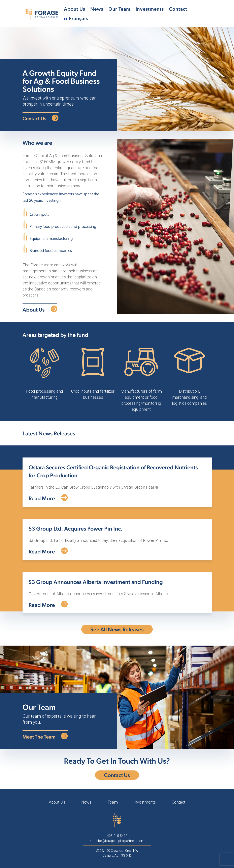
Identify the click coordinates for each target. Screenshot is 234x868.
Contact (178, 9)
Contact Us (117, 775)
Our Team (119, 9)
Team (113, 802)
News (97, 9)
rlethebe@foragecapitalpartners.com (117, 841)
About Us (75, 9)
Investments (150, 9)
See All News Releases (117, 629)
